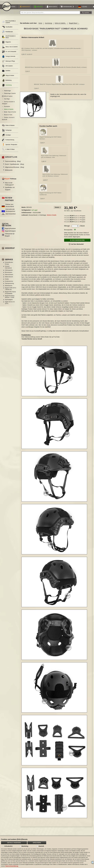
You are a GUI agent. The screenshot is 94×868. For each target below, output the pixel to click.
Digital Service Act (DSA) (10, 304)
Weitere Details (52, 217)
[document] (47, 852)
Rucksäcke (7, 108)
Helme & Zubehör (9, 111)
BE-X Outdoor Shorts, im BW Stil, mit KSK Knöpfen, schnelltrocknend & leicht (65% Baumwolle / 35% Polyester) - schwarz (51, 51)
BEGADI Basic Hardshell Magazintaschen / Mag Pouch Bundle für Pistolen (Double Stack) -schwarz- (56, 69)
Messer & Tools (8, 116)
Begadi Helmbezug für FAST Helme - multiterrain (51, 195)
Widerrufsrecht (9, 278)
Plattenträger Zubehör (10, 95)
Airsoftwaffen (7, 29)
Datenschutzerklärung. (12, 866)
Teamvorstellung (13, 163)
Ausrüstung (48, 25)
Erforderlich (8, 846)
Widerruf (10, 250)
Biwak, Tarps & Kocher (10, 114)
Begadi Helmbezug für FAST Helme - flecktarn (51, 140)
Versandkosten (77, 212)
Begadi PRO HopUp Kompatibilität (10, 294)
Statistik (41, 846)
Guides (7, 281)
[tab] (57, 209)
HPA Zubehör (7, 68)
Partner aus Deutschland (10, 207)
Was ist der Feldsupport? (9, 185)
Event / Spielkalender (14, 166)
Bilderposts (9, 172)
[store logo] (7, 8)
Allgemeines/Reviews (15, 169)
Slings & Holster (8, 77)
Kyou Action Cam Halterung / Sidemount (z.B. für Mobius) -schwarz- (55, 177)
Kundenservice (9, 283)
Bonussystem (9, 274)
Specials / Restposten (10, 146)
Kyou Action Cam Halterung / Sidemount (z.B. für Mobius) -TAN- (54, 158)
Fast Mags (7, 101)
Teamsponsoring (9, 285)
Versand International (8, 269)
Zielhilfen (6, 72)
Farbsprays (7, 132)
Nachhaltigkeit (9, 301)
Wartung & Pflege (8, 63)
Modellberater (7, 33)
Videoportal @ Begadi (10, 236)
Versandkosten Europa (9, 265)
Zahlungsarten (9, 272)
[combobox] (50, 14)
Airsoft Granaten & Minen (9, 39)
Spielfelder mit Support (10, 190)
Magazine (6, 44)
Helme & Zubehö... (60, 25)
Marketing (25, 846)
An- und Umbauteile (9, 53)
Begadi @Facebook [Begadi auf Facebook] (10, 230)
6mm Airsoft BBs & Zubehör (9, 23)
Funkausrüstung (8, 142)
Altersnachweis (9, 276)
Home (40, 25)
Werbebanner (9, 287)
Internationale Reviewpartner (10, 212)
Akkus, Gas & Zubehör (10, 49)
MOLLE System (8, 98)
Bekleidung (7, 82)
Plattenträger (7, 92)
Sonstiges (6, 137)
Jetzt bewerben (11, 216)
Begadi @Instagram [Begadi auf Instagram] (10, 233)
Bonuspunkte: (68, 231)
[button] (83, 8)
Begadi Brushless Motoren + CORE (10, 298)
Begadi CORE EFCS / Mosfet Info (11, 290)
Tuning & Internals (9, 58)
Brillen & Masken (8, 127)
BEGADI (29, 209)
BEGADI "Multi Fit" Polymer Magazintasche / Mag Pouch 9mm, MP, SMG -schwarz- (59, 86)
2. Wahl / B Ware (8, 151)
